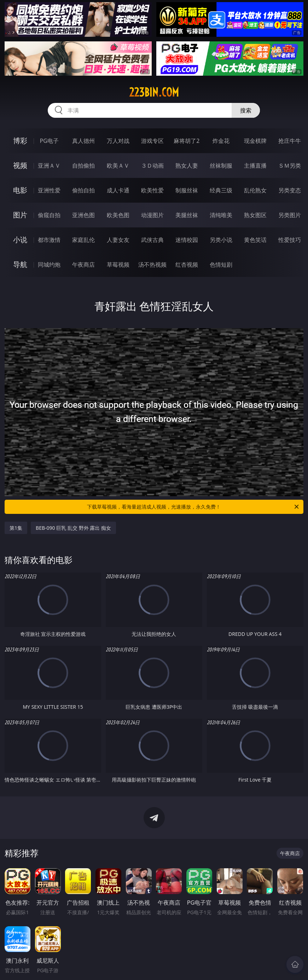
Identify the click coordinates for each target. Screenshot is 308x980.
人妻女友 (118, 240)
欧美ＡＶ (118, 166)
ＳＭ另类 (290, 166)
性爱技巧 (290, 240)
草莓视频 (118, 265)
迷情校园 (187, 240)
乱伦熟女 (255, 190)
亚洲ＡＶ (49, 166)
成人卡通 (118, 190)
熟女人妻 (187, 166)
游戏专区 (152, 141)
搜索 (246, 110)
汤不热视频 (152, 265)
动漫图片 (152, 215)
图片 (20, 215)
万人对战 (118, 141)
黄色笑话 (255, 240)
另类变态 (290, 190)
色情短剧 (221, 265)
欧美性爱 (152, 190)
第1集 (16, 528)
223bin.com (154, 92)
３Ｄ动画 (152, 166)
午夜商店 (83, 265)
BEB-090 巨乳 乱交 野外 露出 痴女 (73, 528)
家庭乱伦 (83, 240)
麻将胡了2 (187, 141)
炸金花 (221, 141)
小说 (20, 240)
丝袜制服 (221, 166)
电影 (20, 190)
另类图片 (290, 215)
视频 (20, 165)
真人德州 (83, 141)
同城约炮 (49, 265)
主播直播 (255, 166)
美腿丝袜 (187, 215)
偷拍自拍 (83, 190)
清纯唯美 (221, 215)
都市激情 (49, 240)
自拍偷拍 (83, 166)
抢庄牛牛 (290, 141)
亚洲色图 (83, 215)
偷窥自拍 (49, 215)
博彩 (20, 141)
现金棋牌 (255, 141)
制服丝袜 (187, 190)
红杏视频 (187, 265)
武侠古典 (152, 240)
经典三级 (221, 190)
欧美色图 (118, 215)
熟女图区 (255, 215)
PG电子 (49, 141)
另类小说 (221, 240)
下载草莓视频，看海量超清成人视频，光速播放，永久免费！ (193, 507)
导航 (20, 264)
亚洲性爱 (49, 190)
